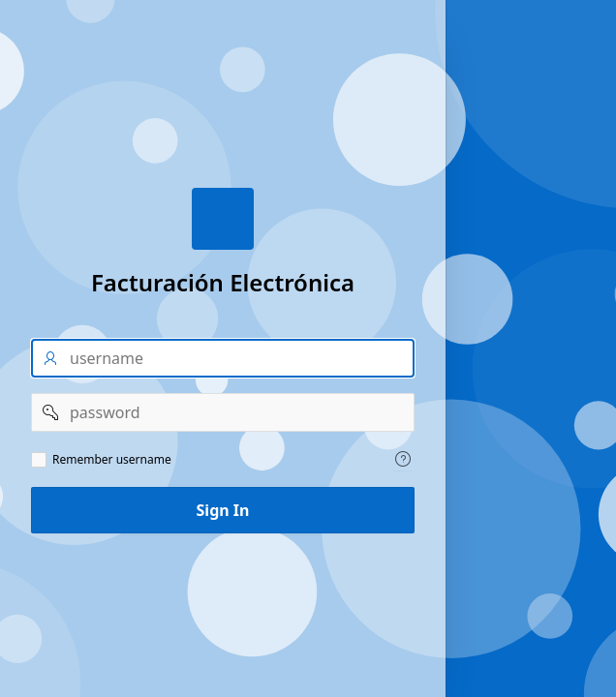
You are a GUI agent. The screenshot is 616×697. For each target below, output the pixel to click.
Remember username (112, 460)
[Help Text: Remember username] (403, 459)
